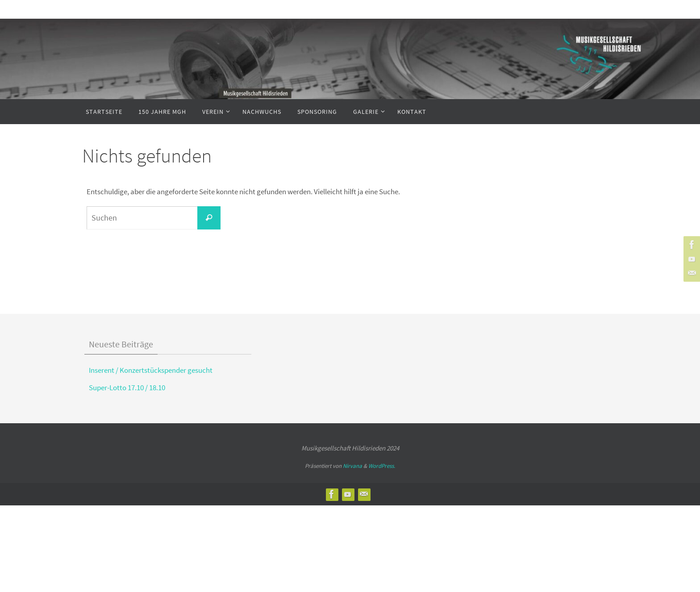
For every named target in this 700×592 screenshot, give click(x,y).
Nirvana (352, 466)
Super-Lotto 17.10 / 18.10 (127, 388)
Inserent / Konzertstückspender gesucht (151, 370)
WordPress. (382, 466)
